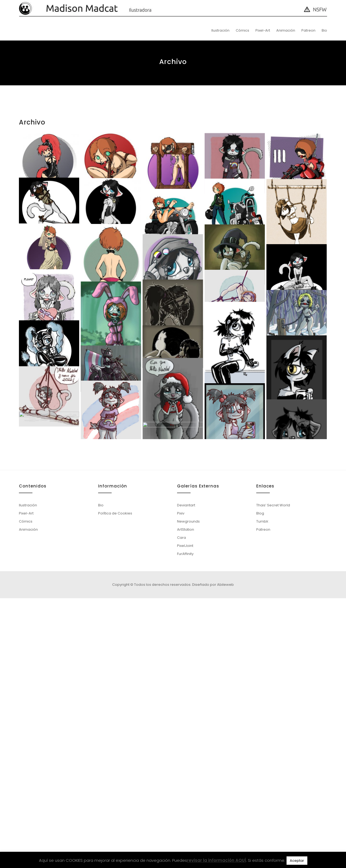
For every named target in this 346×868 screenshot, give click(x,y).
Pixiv (181, 783)
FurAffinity (185, 824)
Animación (286, 30)
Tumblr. (263, 791)
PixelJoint (185, 815)
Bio (324, 30)
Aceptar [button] (297, 861)
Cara (182, 807)
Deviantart (186, 775)
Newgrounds (188, 791)
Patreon (308, 30)
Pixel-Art (263, 30)
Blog (260, 783)
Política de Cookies (115, 783)
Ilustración (220, 30)
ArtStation (186, 799)
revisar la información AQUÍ (217, 860)
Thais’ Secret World (273, 775)
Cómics (242, 30)
